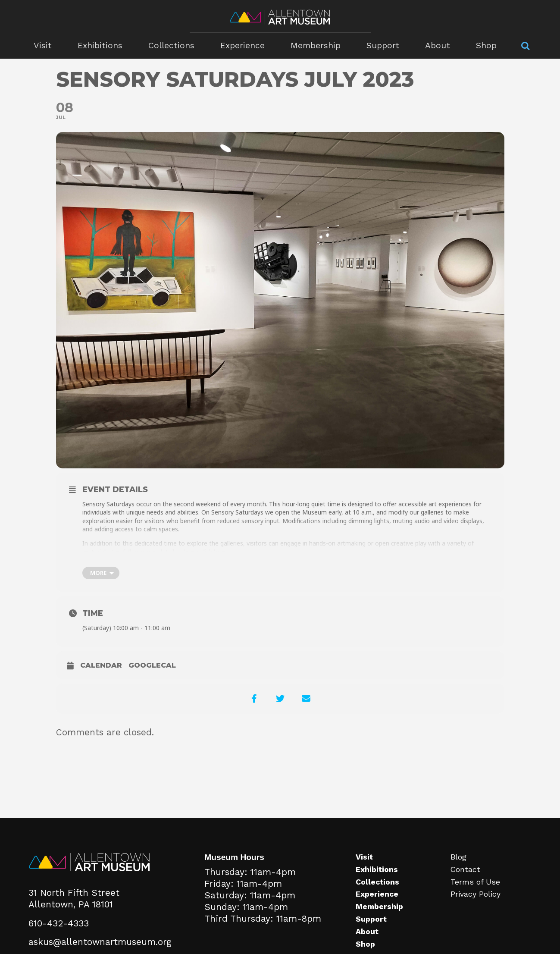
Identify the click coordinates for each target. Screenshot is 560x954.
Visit (43, 46)
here (220, 552)
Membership (316, 46)
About (438, 46)
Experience (242, 46)
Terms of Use (475, 882)
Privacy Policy (476, 894)
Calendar (101, 665)
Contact (465, 869)
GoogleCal (152, 665)
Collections (171, 46)
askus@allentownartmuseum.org (100, 942)
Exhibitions (100, 46)
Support (383, 46)
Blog (458, 857)
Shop (486, 46)
